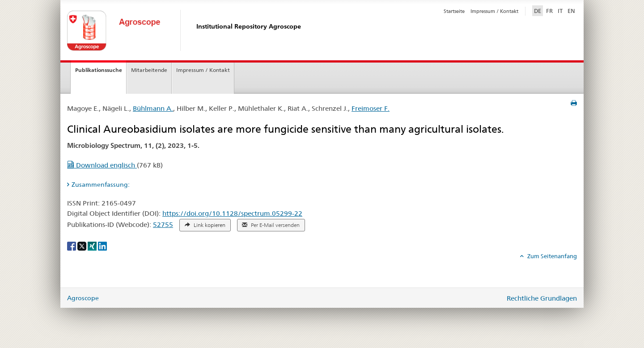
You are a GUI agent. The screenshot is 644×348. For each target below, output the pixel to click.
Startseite (454, 11)
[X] (83, 246)
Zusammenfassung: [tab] (101, 184)
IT (560, 11)
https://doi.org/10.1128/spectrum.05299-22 (232, 213)
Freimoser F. (371, 108)
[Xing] (93, 246)
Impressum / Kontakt (494, 11)
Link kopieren (205, 225)
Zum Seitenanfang (551, 256)
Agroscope (83, 298)
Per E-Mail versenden (271, 225)
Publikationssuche (99, 70)
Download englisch (102, 165)
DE (538, 10)
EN (571, 11)
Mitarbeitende (149, 70)
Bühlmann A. (153, 108)
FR (549, 11)
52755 (163, 224)
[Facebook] (72, 246)
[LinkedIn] (102, 246)
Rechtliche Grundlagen (542, 298)
